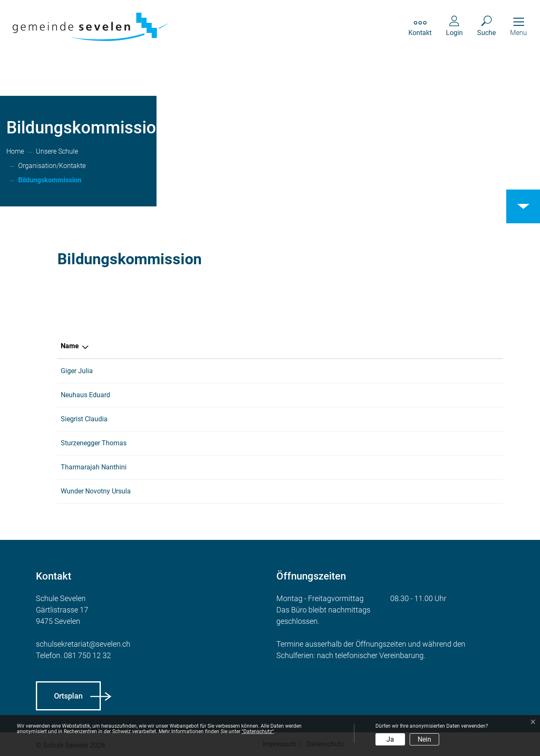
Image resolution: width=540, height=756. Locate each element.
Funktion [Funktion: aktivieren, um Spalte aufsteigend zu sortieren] (316, 346)
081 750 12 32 (87, 655)
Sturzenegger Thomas (94, 443)
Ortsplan (68, 696)
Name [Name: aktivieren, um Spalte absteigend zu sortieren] (70, 346)
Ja (390, 739)
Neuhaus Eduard (85, 395)
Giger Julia (77, 371)
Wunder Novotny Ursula (96, 491)
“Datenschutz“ (258, 732)
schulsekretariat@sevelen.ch (83, 644)
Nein (424, 739)
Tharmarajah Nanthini (94, 467)
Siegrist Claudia (84, 419)
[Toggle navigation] (518, 27)
